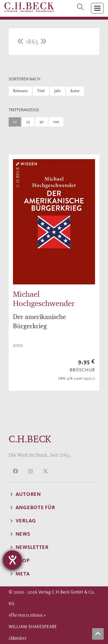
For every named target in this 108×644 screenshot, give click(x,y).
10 (15, 122)
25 (28, 122)
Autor (75, 91)
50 (41, 122)
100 (56, 122)
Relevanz (20, 91)
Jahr (57, 91)
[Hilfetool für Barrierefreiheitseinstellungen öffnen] (12, 560)
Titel (41, 91)
